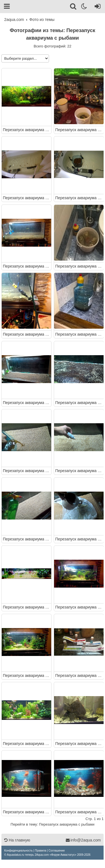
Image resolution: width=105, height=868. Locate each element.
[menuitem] (18, 851)
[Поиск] (73, 7)
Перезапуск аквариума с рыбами (26, 130)
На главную (17, 840)
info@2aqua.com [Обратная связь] (83, 840)
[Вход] (96, 7)
